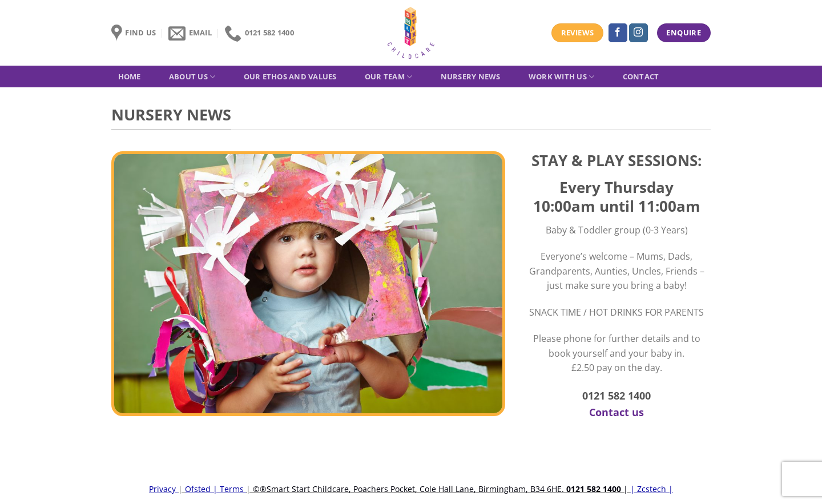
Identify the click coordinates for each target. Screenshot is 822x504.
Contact (641, 76)
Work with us (562, 77)
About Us (192, 77)
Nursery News (471, 76)
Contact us (616, 412)
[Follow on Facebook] (618, 33)
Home (130, 76)
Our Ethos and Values (290, 76)
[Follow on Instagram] (638, 33)
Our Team (389, 77)
